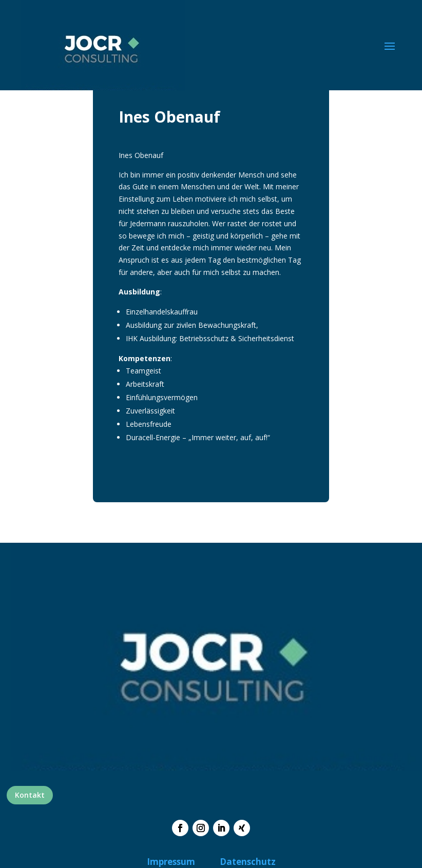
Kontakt (30, 795)
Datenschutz (248, 862)
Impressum (171, 862)
